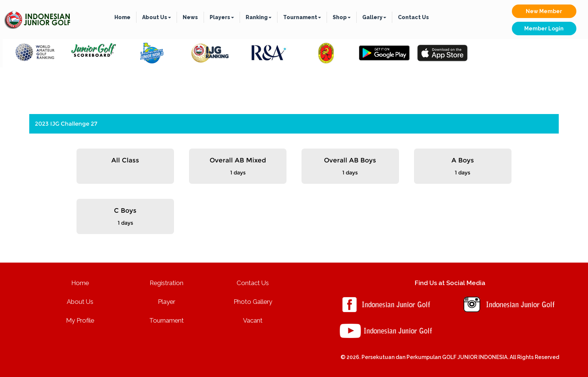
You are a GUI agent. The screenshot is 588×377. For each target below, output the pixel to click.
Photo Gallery (253, 302)
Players (222, 17)
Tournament (302, 17)
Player (166, 302)
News (190, 17)
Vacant (253, 320)
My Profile (80, 320)
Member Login (544, 29)
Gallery (374, 17)
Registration (166, 283)
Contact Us (413, 17)
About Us (157, 17)
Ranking (259, 17)
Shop (342, 17)
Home (122, 17)
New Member (544, 11)
